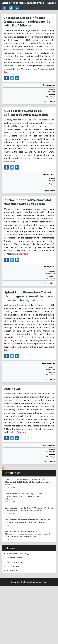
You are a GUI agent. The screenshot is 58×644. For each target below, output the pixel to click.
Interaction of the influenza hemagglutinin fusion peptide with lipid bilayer (27, 21)
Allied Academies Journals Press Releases (29, 3)
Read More (50, 102)
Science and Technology (18, 553)
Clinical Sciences (14, 562)
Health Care (12, 571)
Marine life (12, 389)
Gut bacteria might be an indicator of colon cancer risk (26, 113)
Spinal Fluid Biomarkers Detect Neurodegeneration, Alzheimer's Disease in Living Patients (29, 296)
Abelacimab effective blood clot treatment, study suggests (28, 202)
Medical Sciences (14, 558)
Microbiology (50, 97)
